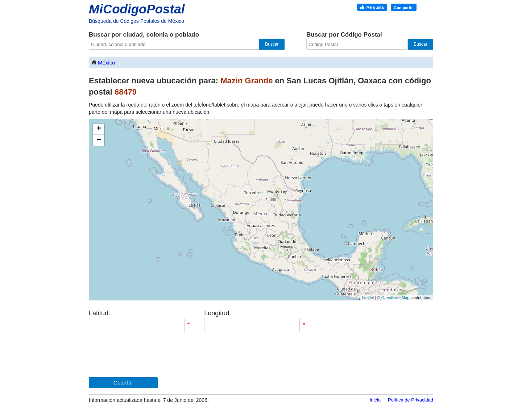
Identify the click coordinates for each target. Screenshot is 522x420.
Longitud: (217, 313)
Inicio (375, 400)
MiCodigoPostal (137, 9)
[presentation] (144, 355)
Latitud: (100, 313)
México (103, 62)
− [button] (99, 140)
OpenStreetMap (395, 298)
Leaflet (368, 298)
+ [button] (99, 129)
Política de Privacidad (411, 400)
